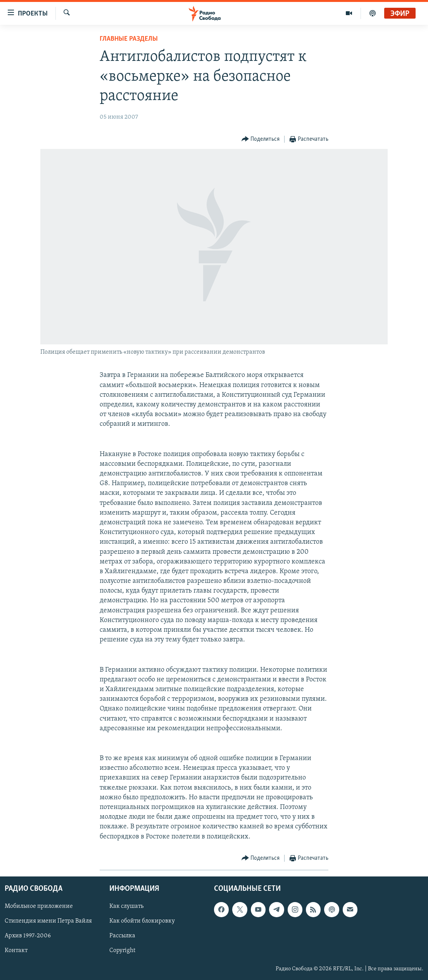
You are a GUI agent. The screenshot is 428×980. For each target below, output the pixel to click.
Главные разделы (129, 39)
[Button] (261, 139)
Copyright (122, 951)
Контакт (16, 951)
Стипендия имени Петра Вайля (48, 921)
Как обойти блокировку (142, 921)
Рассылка (122, 936)
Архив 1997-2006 (28, 936)
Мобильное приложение (39, 906)
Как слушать (126, 906)
